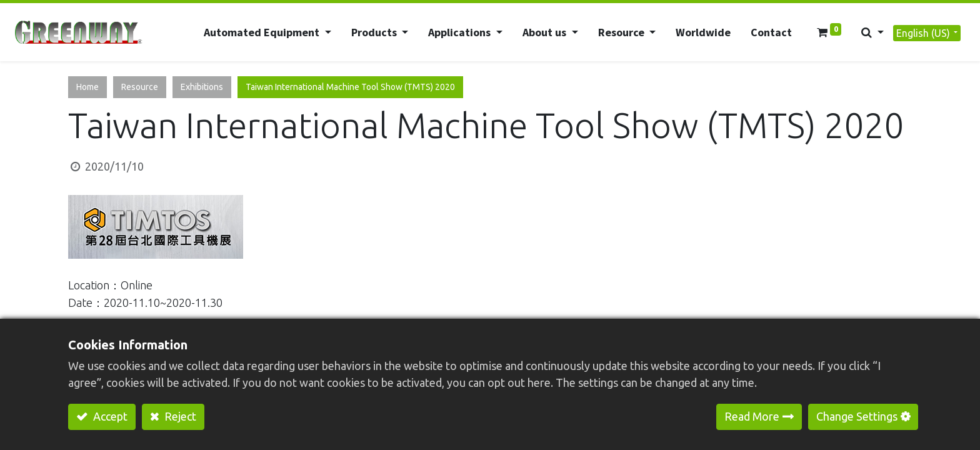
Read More (752, 416)
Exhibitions (202, 87)
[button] (872, 32)
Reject (179, 416)
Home (87, 87)
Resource (140, 87)
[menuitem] (702, 32)
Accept (109, 416)
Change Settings (857, 416)
